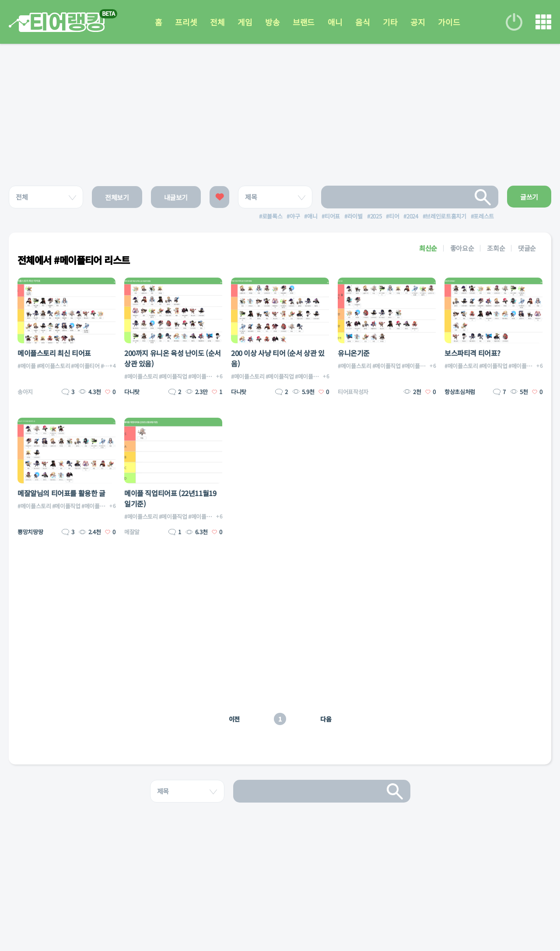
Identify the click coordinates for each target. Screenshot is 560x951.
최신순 (428, 248)
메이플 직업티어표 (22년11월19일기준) (170, 498)
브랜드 (304, 22)
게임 (245, 22)
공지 (418, 22)
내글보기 (176, 197)
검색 (483, 197)
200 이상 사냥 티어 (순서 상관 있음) (278, 358)
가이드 (449, 22)
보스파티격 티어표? (472, 353)
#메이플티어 (85, 366)
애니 (335, 22)
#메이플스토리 (54, 366)
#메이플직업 (173, 376)
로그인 (514, 22)
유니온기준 (354, 353)
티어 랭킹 (57, 22)
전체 (217, 22)
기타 (390, 22)
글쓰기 (529, 197)
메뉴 (543, 22)
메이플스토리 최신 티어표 (54, 353)
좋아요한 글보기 (219, 197)
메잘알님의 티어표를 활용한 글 (61, 493)
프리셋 (186, 22)
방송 (272, 22)
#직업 (107, 366)
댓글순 (527, 248)
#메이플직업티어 (207, 376)
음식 (362, 22)
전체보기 (117, 197)
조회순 (496, 248)
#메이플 (27, 366)
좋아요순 (462, 248)
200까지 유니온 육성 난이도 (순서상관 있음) (173, 358)
